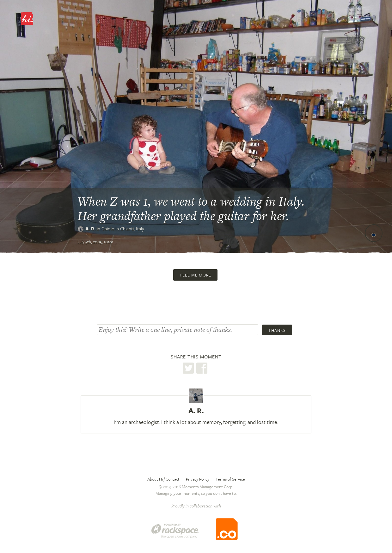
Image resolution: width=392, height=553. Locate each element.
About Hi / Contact (163, 479)
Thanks (277, 330)
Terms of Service (230, 479)
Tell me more (195, 275)
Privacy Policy (198, 479)
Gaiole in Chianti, (123, 228)
